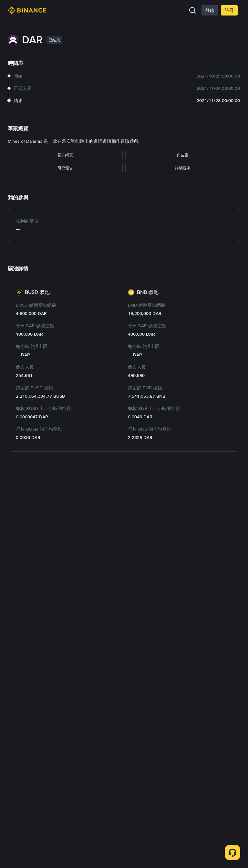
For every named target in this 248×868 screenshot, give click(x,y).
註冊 (229, 10)
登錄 (210, 10)
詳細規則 (183, 168)
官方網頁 (65, 155)
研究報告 (65, 168)
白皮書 (183, 155)
